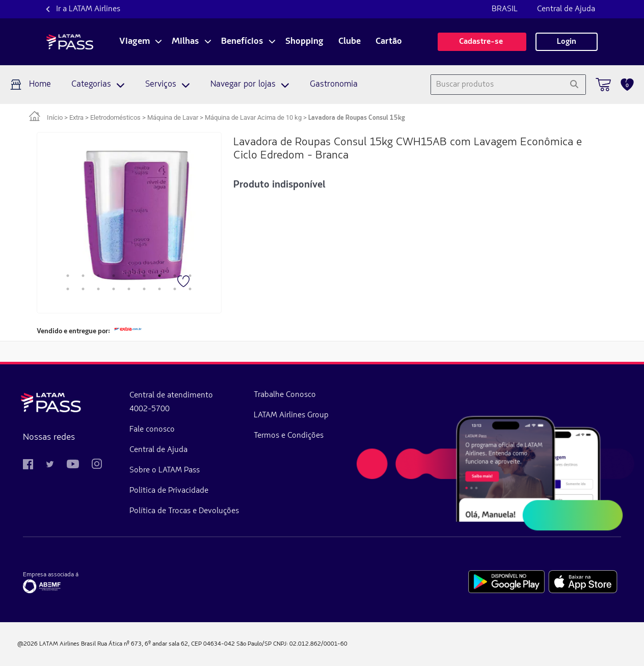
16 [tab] (159, 289)
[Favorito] (184, 282)
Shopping (304, 42)
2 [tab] (83, 276)
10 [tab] (68, 289)
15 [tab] (144, 289)
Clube (350, 42)
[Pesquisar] (574, 85)
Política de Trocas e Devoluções (184, 511)
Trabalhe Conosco (285, 395)
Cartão (389, 42)
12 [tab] (98, 289)
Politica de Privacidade (169, 491)
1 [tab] (68, 276)
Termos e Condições (289, 436)
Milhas (185, 42)
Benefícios (242, 42)
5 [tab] (129, 276)
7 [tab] (159, 276)
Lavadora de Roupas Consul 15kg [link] (357, 118)
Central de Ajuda (566, 9)
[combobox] (497, 85)
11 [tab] (83, 289)
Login (567, 42)
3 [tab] (98, 276)
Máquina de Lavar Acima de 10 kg (253, 117)
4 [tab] (114, 276)
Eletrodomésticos (115, 117)
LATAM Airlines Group (291, 415)
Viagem (135, 42)
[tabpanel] (115, 215)
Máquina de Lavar (173, 117)
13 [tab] (114, 289)
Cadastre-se (482, 42)
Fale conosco (152, 430)
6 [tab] (144, 276)
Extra (76, 117)
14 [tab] (129, 289)
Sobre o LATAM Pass (165, 470)
